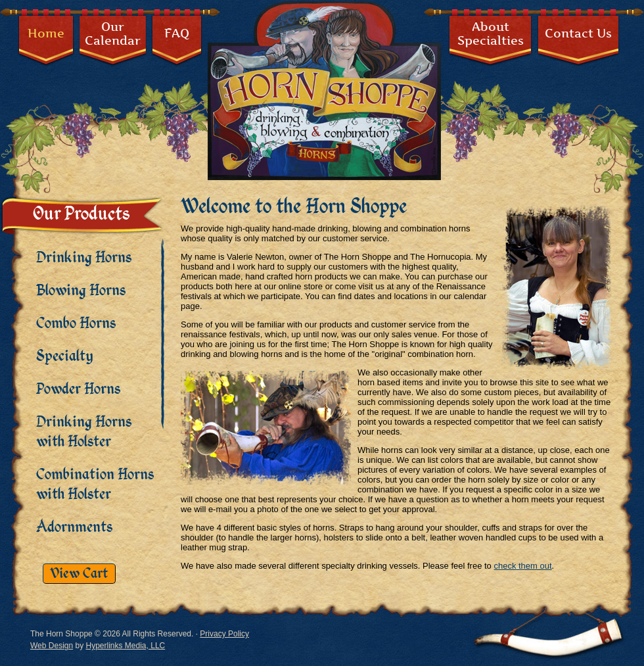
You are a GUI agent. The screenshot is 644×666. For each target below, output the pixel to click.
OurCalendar (113, 34)
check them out (522, 566)
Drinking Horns (84, 258)
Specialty (64, 356)
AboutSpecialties (491, 34)
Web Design (52, 646)
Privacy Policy (224, 634)
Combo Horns (76, 323)
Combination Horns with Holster (95, 485)
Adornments (74, 527)
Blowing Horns (81, 291)
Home (46, 33)
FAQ (177, 33)
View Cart (79, 574)
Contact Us (578, 33)
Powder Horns (78, 389)
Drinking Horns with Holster (84, 432)
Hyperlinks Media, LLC (126, 646)
